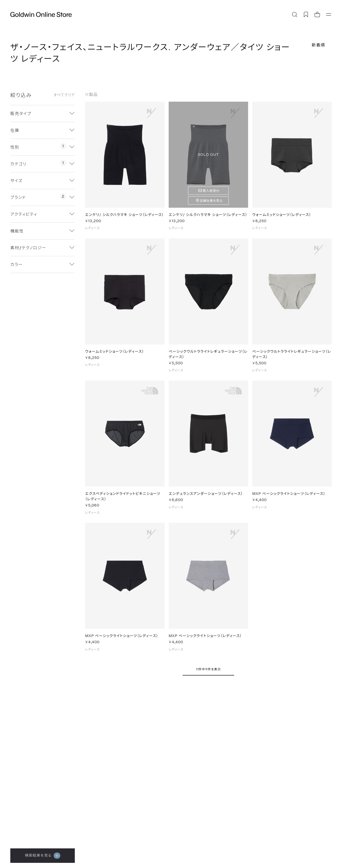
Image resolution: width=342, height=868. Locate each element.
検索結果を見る (42, 856)
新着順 (318, 45)
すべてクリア (64, 95)
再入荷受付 (211, 191)
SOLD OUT (208, 154)
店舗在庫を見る (211, 200)
